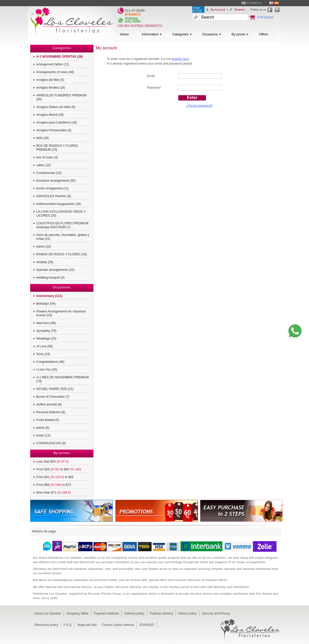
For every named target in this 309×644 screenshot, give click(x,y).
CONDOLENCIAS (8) (51, 443)
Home (125, 34)
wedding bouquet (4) (50, 278)
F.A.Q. (68, 625)
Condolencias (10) (49, 173)
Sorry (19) (43, 354)
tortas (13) (43, 435)
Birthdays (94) (46, 304)
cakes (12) (44, 165)
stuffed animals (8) (49, 404)
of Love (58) (45, 346)
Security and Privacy (216, 614)
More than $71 (54, 493)
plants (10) (44, 247)
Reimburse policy (46, 625)
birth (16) (43, 138)
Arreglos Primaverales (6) (54, 130)
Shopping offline (77, 614)
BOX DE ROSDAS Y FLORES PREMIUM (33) (57, 148)
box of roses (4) (47, 157)
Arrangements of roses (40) (55, 72)
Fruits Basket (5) (48, 420)
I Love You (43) (47, 370)
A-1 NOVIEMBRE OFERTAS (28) (60, 57)
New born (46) (46, 323)
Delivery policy (134, 614)
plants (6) (43, 428)
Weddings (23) (46, 339)
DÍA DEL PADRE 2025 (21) (55, 389)
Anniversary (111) (49, 296)
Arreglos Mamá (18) (50, 115)
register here (180, 59)
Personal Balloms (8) (51, 412)
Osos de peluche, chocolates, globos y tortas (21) (63, 237)
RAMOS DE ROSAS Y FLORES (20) (62, 254)
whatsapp (132, 18)
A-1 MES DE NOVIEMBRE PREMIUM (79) (63, 379)
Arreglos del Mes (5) (50, 80)
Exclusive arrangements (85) (56, 181)
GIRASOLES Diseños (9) (54, 196)
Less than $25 (53, 462)
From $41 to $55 (55, 477)
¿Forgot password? (199, 106)
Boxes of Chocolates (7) (53, 397)
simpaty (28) (45, 262)
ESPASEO (147, 625)
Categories (182, 34)
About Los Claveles (48, 614)
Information (152, 34)
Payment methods (106, 614)
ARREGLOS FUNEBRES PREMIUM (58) (62, 97)
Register (240, 10)
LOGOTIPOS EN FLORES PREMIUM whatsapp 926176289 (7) (62, 225)
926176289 (133, 21)
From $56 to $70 (54, 485)
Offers (263, 34)
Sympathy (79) (46, 331)
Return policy (187, 614)
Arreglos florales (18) (51, 88)
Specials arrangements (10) (55, 270)
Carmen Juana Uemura (118, 625)
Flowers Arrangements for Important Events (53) (61, 313)
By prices (240, 34)
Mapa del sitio (87, 625)
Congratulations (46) (50, 362)
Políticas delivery (161, 614)
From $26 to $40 (59, 469)
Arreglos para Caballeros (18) (57, 122)
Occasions (212, 34)
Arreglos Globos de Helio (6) (56, 107)
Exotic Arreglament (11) (53, 188)
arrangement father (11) (53, 64)
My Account (218, 10)
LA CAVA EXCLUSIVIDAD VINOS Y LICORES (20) (61, 214)
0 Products (265, 17)
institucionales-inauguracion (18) (59, 204)
